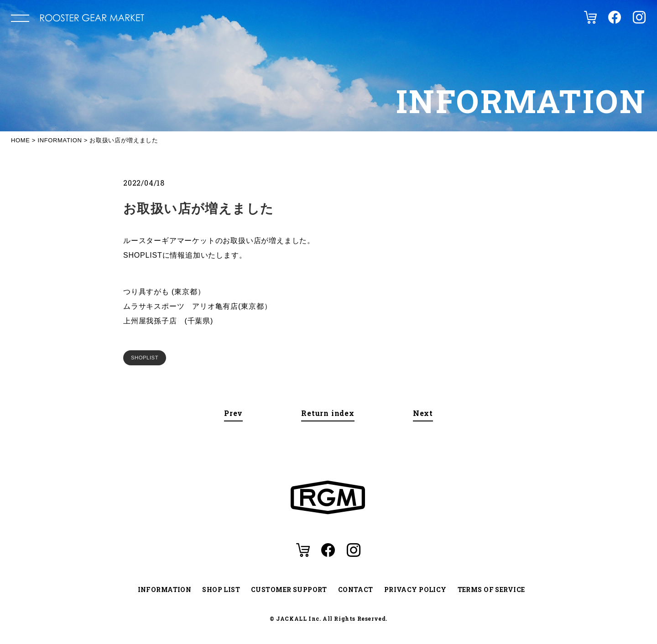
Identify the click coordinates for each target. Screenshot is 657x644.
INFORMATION (165, 589)
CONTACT (356, 589)
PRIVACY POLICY (415, 589)
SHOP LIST (221, 589)
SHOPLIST (145, 358)
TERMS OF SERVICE (491, 589)
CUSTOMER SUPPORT (289, 589)
